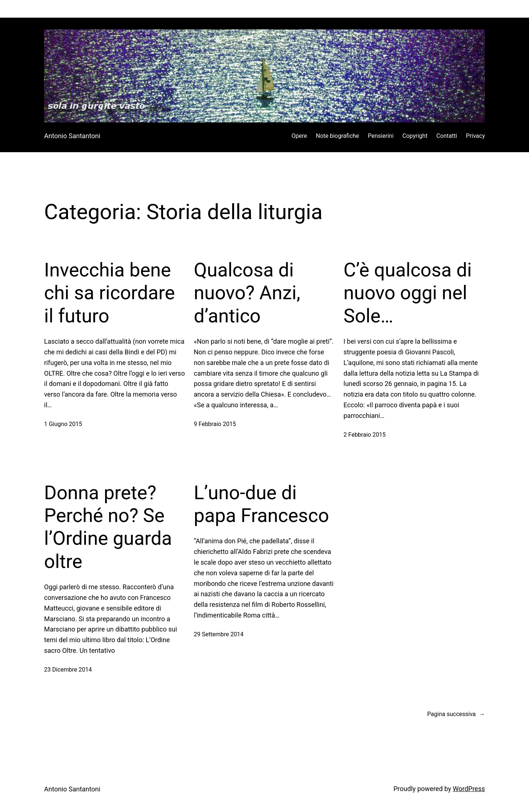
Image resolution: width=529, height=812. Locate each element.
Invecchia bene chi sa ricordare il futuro (109, 293)
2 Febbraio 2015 (365, 435)
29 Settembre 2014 (219, 634)
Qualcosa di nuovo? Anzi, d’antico (247, 293)
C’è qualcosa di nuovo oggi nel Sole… (408, 293)
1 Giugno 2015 (63, 424)
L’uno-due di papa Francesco (262, 504)
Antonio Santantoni (72, 136)
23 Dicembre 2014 (68, 670)
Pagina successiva (456, 714)
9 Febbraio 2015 (215, 424)
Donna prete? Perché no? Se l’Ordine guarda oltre (108, 527)
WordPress (469, 789)
